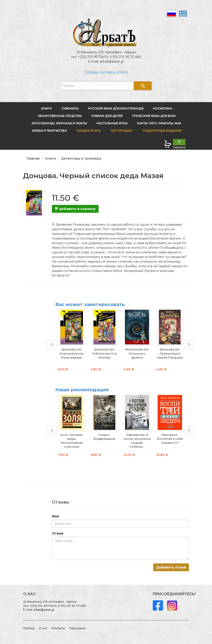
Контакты (58, 628)
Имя (55, 516)
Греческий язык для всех (154, 116)
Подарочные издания (161, 131)
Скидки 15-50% (89, 131)
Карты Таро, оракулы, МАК (159, 123)
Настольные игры (112, 123)
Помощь (29, 628)
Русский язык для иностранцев (116, 108)
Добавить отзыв (171, 567)
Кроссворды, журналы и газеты (59, 123)
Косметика (163, 108)
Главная (33, 158)
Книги (47, 108)
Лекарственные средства (60, 116)
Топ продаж (121, 131)
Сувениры (70, 108)
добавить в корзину (75, 209)
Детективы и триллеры (81, 158)
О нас (43, 628)
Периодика (77, 628)
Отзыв (58, 533)
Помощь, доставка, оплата (106, 72)
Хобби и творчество (50, 131)
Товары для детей (107, 116)
